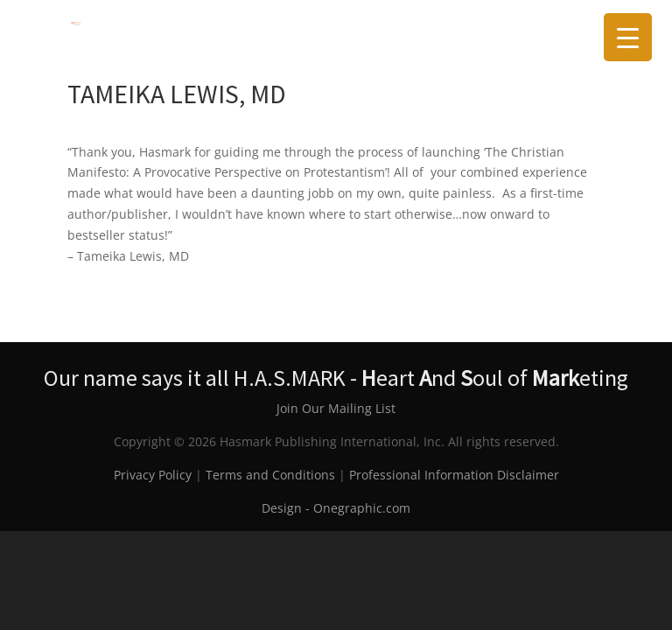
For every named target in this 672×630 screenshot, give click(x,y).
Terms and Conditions (270, 475)
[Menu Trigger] (628, 37)
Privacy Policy (153, 475)
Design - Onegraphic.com (336, 508)
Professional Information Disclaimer (454, 475)
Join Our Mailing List (336, 408)
